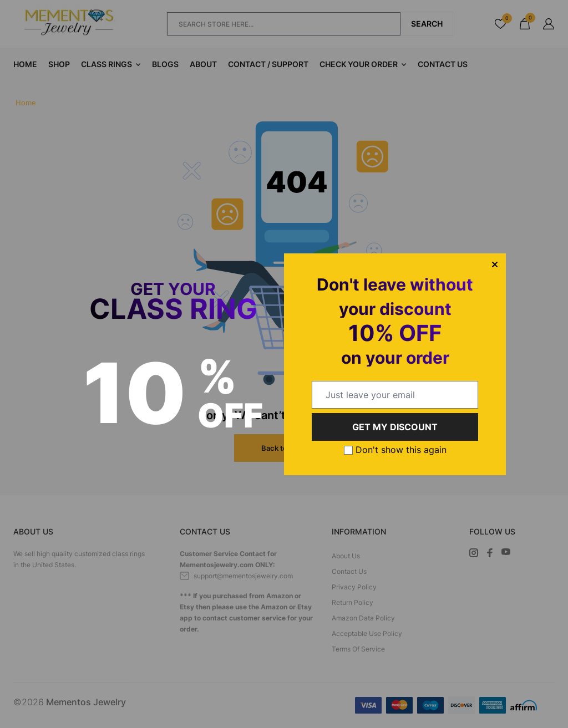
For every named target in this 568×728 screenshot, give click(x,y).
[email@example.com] (395, 395)
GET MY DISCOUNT (395, 427)
